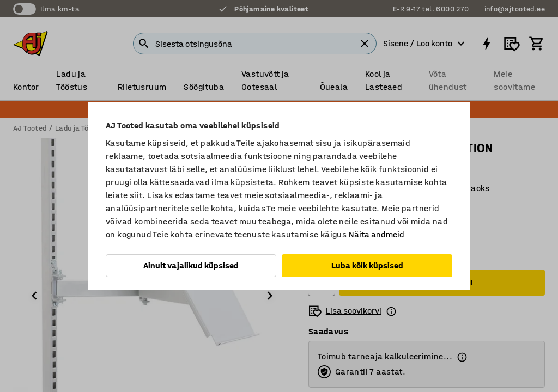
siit (136, 195)
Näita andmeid (377, 234)
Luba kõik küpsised (367, 265)
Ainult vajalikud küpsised (191, 265)
